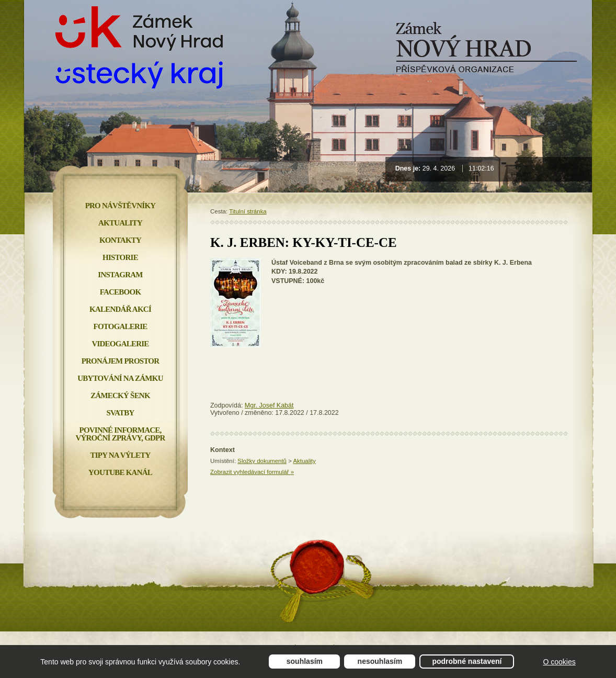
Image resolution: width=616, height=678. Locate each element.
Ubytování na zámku (120, 378)
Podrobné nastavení (467, 661)
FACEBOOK (121, 292)
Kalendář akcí (120, 309)
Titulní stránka (248, 211)
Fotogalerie (121, 326)
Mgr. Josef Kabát (269, 405)
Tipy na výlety (120, 455)
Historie (120, 257)
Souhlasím (305, 661)
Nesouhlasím (380, 661)
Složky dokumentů (262, 461)
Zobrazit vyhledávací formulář (252, 472)
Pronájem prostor (121, 361)
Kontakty (120, 240)
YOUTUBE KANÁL (120, 472)
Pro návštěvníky (121, 206)
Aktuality (304, 461)
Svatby (120, 413)
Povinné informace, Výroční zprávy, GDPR (120, 434)
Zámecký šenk (120, 395)
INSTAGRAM (120, 275)
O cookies (559, 662)
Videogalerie (120, 344)
